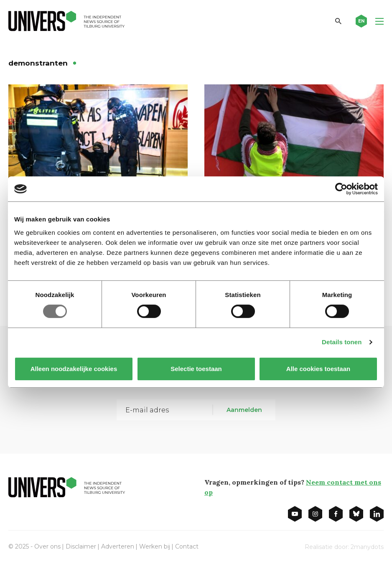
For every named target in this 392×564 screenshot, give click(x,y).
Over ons (47, 546)
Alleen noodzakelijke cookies (74, 369)
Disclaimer (81, 546)
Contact (187, 546)
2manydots (367, 547)
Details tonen (342, 342)
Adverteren (118, 546)
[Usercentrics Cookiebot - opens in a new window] (341, 189)
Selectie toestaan (196, 369)
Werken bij (155, 546)
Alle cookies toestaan (318, 369)
